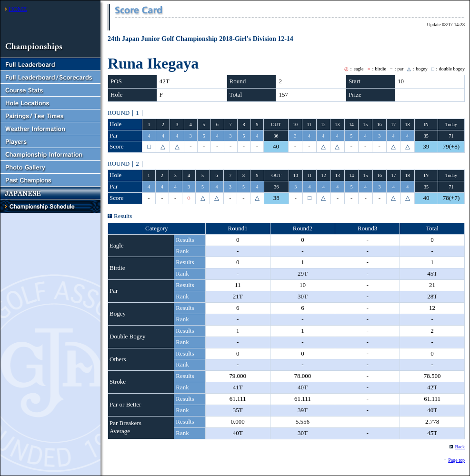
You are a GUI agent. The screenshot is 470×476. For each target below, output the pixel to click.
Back (460, 447)
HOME (18, 9)
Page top (456, 460)
